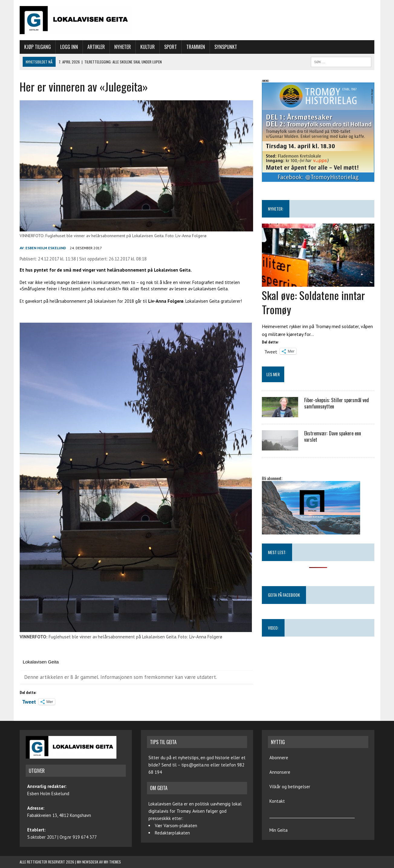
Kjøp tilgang (37, 47)
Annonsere (280, 772)
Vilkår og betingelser (290, 787)
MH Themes (112, 862)
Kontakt (277, 801)
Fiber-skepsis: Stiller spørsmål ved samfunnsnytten (337, 403)
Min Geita (278, 830)
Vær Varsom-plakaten (176, 826)
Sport (171, 47)
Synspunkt (226, 47)
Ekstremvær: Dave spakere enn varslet (333, 436)
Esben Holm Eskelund (46, 248)
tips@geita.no (195, 765)
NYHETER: (276, 209)
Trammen (196, 47)
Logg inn (69, 47)
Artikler (96, 47)
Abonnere (279, 758)
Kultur (148, 47)
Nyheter (123, 47)
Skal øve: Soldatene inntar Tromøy (313, 302)
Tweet (29, 701)
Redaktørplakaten (172, 833)
